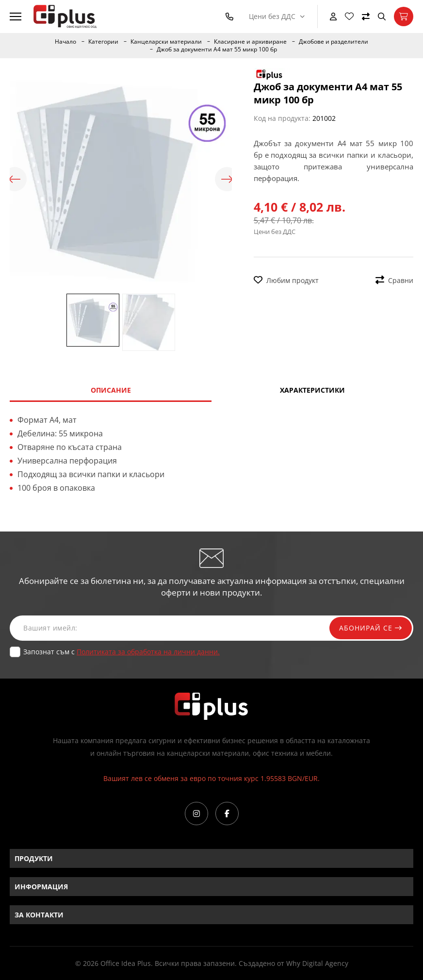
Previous (15, 179)
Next (227, 179)
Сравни (394, 280)
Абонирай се (371, 628)
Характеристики (312, 390)
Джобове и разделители (334, 42)
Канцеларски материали (166, 42)
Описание (111, 390)
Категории (103, 42)
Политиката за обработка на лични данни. (148, 652)
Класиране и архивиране (250, 42)
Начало (65, 42)
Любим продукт (286, 280)
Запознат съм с (122, 652)
